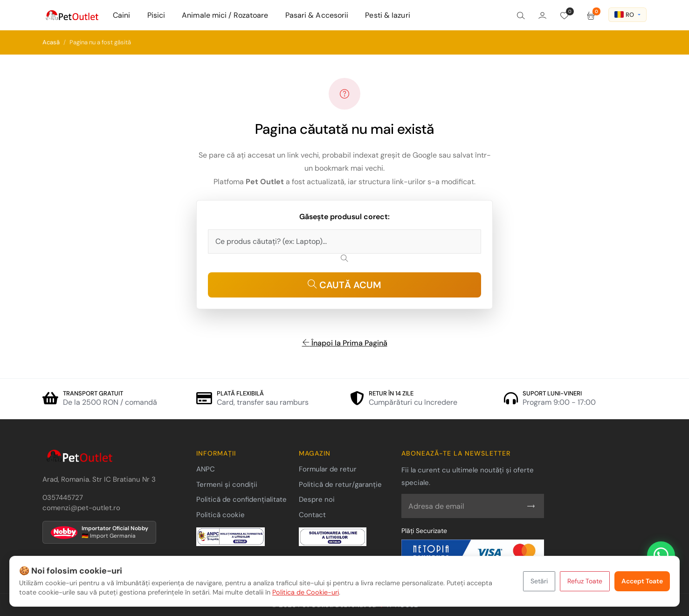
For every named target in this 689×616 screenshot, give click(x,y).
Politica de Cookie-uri (306, 592)
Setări (539, 581)
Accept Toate (642, 581)
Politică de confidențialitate (241, 499)
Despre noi (317, 499)
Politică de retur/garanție (340, 484)
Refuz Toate (585, 581)
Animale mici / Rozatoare (225, 15)
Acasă (51, 42)
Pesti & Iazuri (387, 15)
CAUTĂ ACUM (344, 285)
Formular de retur (328, 469)
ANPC (206, 469)
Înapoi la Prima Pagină (345, 343)
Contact (312, 515)
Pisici (156, 15)
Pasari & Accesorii (317, 15)
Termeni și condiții (227, 484)
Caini (122, 15)
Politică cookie (220, 515)
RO (624, 15)
